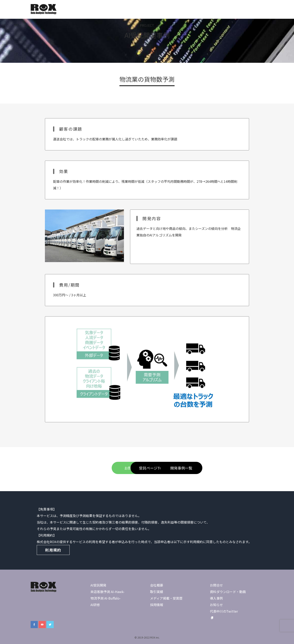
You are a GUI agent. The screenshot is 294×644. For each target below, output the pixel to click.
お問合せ (92, 468)
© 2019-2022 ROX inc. (147, 637)
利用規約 (53, 550)
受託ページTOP (147, 468)
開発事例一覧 (202, 468)
